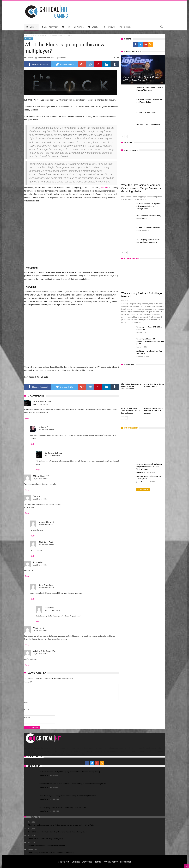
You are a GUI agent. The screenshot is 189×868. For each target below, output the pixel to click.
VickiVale (30, 58)
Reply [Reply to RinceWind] (27, 576)
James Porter (141, 472)
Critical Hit (63, 862)
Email (27, 710)
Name (27, 702)
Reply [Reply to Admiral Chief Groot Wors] (27, 665)
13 (118, 58)
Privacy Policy (111, 862)
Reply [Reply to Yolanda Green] (33, 444)
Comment (28, 682)
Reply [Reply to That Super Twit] (33, 556)
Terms (98, 862)
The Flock (104, 188)
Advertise (87, 862)
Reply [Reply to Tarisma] (27, 513)
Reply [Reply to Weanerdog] (27, 645)
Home (27, 35)
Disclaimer (126, 862)
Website (27, 718)
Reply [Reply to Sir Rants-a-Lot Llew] (27, 418)
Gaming (34, 35)
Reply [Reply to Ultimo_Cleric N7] (27, 490)
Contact (76, 862)
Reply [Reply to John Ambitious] (33, 599)
